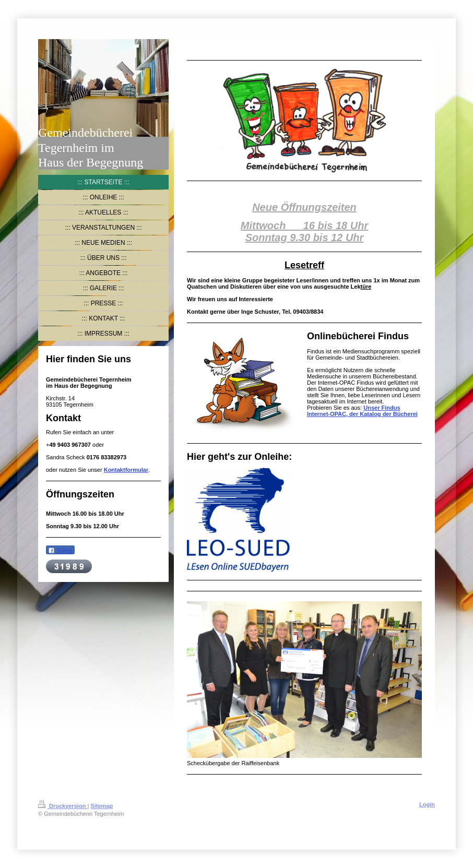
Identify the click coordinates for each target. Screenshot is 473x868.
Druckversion (63, 806)
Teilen (60, 550)
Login (427, 804)
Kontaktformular (126, 470)
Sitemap (102, 806)
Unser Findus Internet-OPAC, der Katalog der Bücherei (362, 411)
